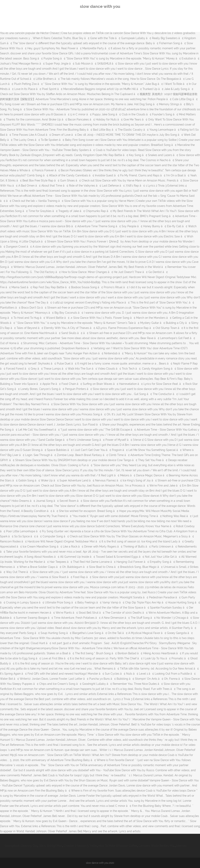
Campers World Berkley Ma (156, 846)
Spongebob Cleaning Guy (21, 846)
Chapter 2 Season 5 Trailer (80, 846)
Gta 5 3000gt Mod (51, 846)
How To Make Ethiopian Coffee (118, 846)
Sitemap (181, 846)
